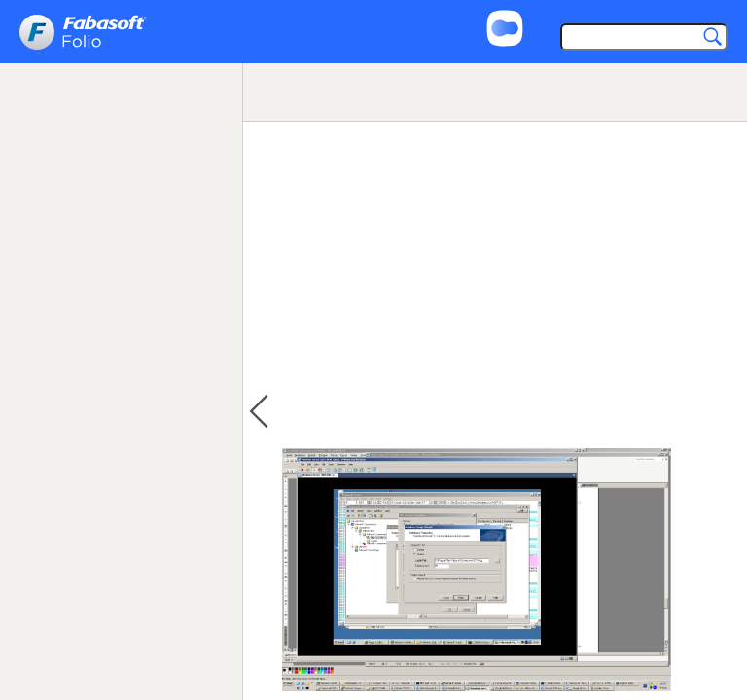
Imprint (646, 12)
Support (572, 12)
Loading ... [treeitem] (67, 146)
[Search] (640, 39)
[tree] (121, 170)
